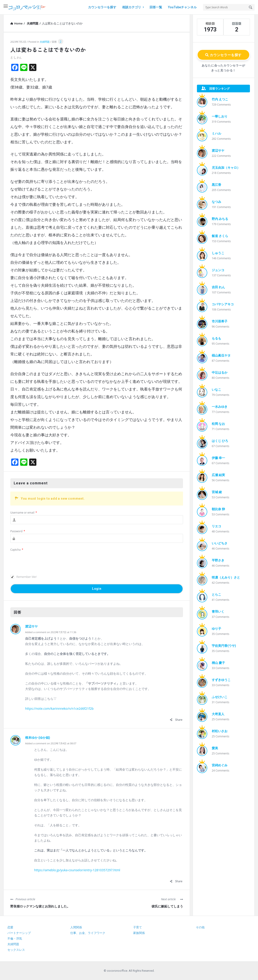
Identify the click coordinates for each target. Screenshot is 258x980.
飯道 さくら (220, 236)
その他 (200, 927)
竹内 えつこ (220, 99)
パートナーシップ (19, 933)
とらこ (216, 594)
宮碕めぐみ (220, 765)
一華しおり (220, 116)
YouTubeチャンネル (182, 7)
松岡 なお (218, 424)
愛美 (215, 748)
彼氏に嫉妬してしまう (167, 906)
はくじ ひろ (220, 441)
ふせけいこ (220, 697)
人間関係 (76, 927)
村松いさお (220, 731)
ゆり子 (216, 629)
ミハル (216, 133)
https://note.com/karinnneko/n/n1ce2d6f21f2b (59, 708)
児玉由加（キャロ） (226, 168)
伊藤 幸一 (218, 458)
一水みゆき (220, 407)
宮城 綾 (217, 492)
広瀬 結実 (218, 475)
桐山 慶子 (218, 663)
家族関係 (139, 933)
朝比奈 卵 (218, 509)
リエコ (216, 526)
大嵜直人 (218, 714)
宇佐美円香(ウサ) (224, 646)
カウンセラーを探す (102, 7)
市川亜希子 (220, 321)
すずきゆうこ (221, 680)
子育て (138, 927)
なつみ (216, 202)
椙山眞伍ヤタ (221, 355)
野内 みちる (220, 219)
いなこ (216, 390)
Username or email (24, 513)
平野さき (218, 560)
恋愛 (10, 927)
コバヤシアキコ (223, 304)
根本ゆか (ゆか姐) (38, 738)
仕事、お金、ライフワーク (88, 933)
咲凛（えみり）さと (226, 577)
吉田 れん (218, 287)
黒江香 (216, 185)
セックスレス (16, 950)
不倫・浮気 (15, 939)
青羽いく (218, 612)
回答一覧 (156, 7)
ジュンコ (218, 270)
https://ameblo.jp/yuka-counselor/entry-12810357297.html (77, 870)
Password (18, 531)
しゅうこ (218, 253)
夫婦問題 (45, 42)
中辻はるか (220, 372)
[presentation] (44, 561)
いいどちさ (220, 543)
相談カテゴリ (133, 7)
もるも (216, 338)
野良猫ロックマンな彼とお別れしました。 (40, 906)
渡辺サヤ (31, 626)
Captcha (17, 550)
